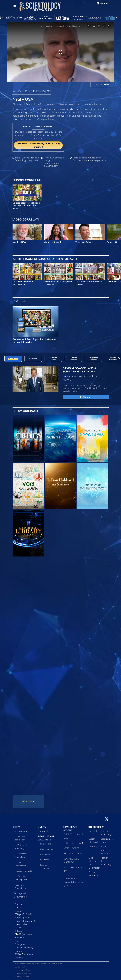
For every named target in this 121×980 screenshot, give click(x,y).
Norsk (18, 941)
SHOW (16, 827)
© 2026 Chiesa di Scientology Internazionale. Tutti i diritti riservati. (37, 964)
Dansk (18, 908)
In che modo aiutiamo (105, 850)
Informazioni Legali (22, 976)
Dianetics (94, 847)
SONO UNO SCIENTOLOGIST (32, 91)
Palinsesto (44, 831)
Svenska (19, 951)
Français (19, 958)
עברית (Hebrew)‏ (23, 924)
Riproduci (85, 397)
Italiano (18, 931)
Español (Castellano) (25, 921)
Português (20, 944)
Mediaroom (45, 854)
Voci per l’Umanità (24, 871)
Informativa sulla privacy (24, 973)
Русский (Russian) (24, 948)
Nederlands (20, 938)
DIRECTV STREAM (73, 843)
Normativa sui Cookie (23, 970)
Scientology (95, 831)
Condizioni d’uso (21, 967)
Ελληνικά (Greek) (23, 914)
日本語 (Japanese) (24, 934)
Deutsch (19, 911)
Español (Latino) (23, 918)
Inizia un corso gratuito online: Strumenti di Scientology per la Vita (90, 159)
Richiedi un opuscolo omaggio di (54, 162)
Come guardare (47, 849)
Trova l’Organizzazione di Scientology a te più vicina (28, 159)
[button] (119, 359)
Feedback (45, 860)
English (18, 904)
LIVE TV (42, 827)
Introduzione (46, 844)
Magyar (19, 928)
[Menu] (15, 6)
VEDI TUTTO (28, 801)
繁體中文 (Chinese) (24, 954)
